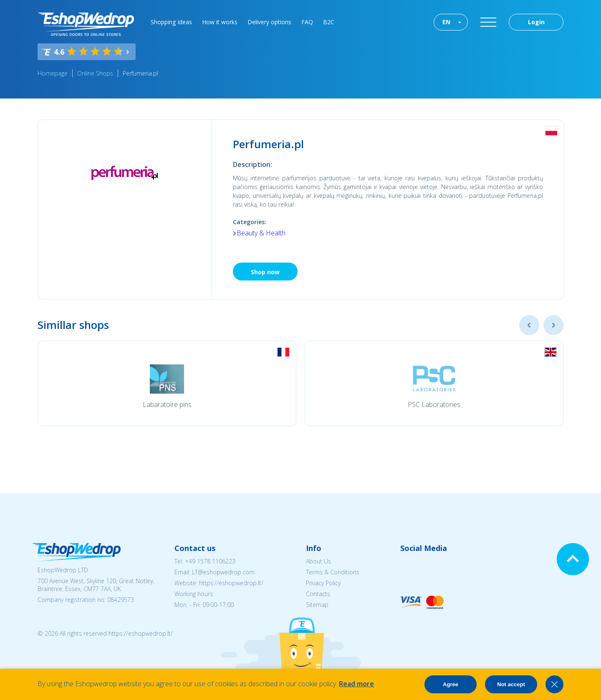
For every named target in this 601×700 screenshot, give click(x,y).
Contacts (318, 594)
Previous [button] (529, 325)
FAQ (307, 22)
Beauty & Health (261, 233)
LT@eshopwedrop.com (223, 572)
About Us (318, 561)
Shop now (265, 272)
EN (446, 22)
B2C (329, 22)
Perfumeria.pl (140, 73)
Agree (451, 684)
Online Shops (95, 73)
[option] (167, 383)
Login (536, 22)
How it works (220, 22)
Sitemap (317, 605)
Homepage (53, 73)
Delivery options (269, 22)
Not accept (511, 684)
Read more (356, 684)
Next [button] (553, 325)
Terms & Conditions (333, 572)
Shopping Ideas (171, 22)
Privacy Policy (323, 583)
